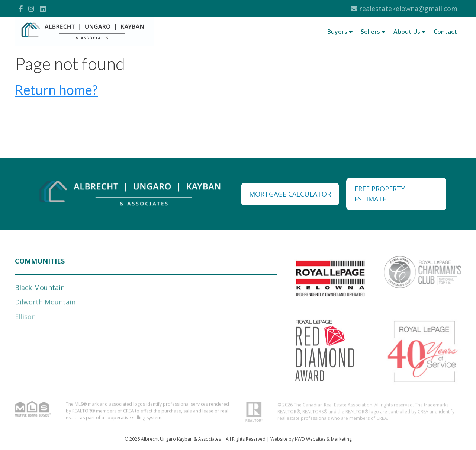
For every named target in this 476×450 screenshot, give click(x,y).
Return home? (56, 90)
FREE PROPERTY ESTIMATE (380, 194)
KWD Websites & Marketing (323, 439)
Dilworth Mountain (45, 303)
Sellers (373, 32)
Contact (445, 32)
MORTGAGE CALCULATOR (290, 194)
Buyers (340, 32)
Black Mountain (40, 288)
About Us (409, 32)
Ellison (25, 318)
